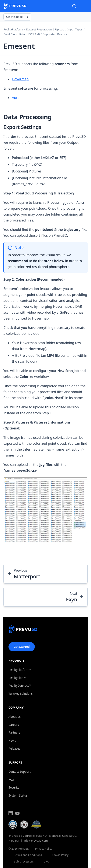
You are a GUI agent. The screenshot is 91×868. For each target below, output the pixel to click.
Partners (14, 732)
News (12, 740)
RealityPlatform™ (20, 670)
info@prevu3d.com (36, 841)
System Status (18, 795)
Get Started (22, 647)
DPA (46, 861)
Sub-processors (24, 861)
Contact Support (20, 772)
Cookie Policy (60, 855)
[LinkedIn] (11, 814)
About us (15, 717)
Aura (16, 98)
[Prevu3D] (23, 630)
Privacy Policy (44, 849)
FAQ (11, 780)
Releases (14, 748)
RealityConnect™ (20, 686)
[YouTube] (17, 814)
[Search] (74, 6)
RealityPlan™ (17, 678)
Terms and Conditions (28, 855)
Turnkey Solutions (21, 694)
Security (14, 787)
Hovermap (20, 79)
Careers (14, 725)
